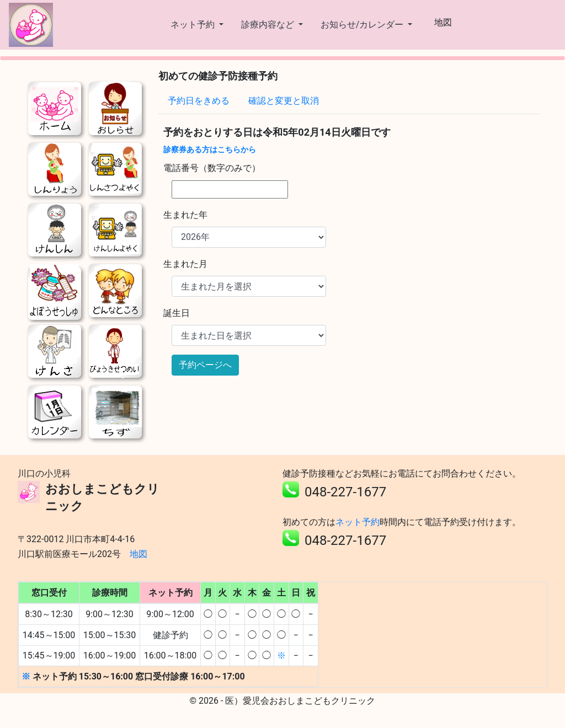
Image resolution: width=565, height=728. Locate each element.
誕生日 (177, 313)
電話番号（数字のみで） (212, 168)
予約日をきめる (199, 101)
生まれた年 (185, 215)
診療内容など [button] (269, 25)
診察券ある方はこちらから (210, 149)
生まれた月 (185, 264)
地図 (443, 22)
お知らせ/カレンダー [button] (363, 25)
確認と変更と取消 (284, 101)
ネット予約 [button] (194, 25)
